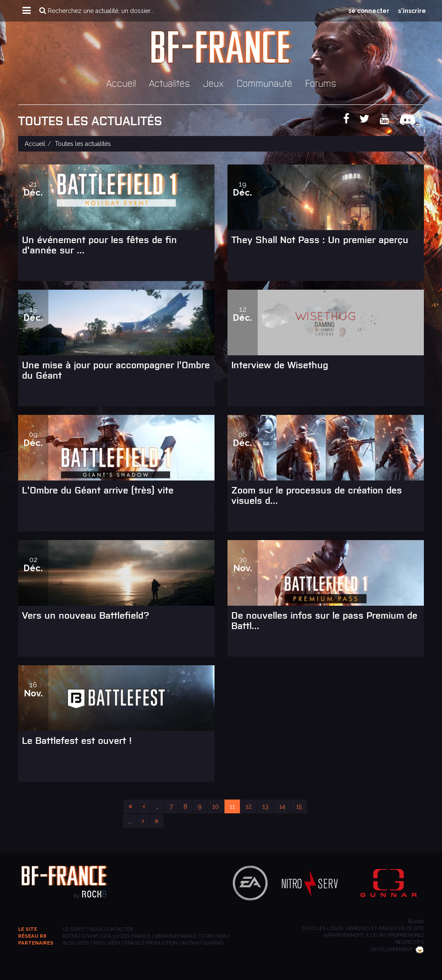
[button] (27, 11)
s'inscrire (412, 11)
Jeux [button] (213, 83)
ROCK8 (70, 936)
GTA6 (207, 936)
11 (232, 806)
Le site (28, 929)
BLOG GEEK (76, 943)
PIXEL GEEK (107, 943)
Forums (321, 83)
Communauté (264, 83)
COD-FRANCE (135, 936)
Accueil (121, 83)
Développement (397, 949)
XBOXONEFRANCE (176, 936)
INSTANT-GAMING (203, 943)
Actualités (169, 83)
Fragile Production (151, 943)
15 (299, 806)
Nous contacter (111, 929)
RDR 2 (223, 936)
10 (216, 806)
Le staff (74, 929)
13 (265, 806)
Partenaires (36, 943)
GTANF (90, 936)
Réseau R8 (32, 936)
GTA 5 (109, 936)
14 (282, 806)
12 (249, 806)
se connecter (369, 11)
